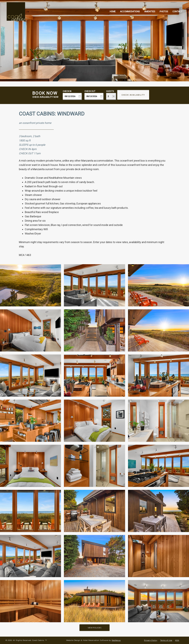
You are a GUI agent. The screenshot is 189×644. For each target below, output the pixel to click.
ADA (177, 640)
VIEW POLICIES (94, 628)
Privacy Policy (151, 640)
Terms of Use (166, 640)
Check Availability (133, 95)
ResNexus (116, 640)
